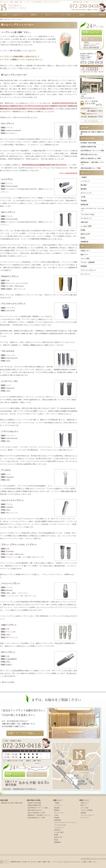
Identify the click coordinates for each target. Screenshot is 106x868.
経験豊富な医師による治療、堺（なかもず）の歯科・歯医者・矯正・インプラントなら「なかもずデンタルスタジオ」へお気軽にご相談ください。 (54, 862)
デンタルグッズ (86, 218)
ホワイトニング (86, 193)
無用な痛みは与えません (89, 154)
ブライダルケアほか (88, 214)
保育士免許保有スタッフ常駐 (91, 168)
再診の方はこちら (92, 39)
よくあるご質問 (86, 226)
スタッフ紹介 (85, 258)
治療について (85, 173)
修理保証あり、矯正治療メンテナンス (92, 163)
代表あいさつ (85, 251)
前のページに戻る (8, 682)
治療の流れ (84, 222)
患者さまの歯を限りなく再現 (91, 158)
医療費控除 (84, 242)
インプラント (85, 181)
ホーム (5, 15)
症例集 (83, 230)
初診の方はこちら (92, 32)
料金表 (83, 238)
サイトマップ (85, 274)
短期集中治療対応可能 (88, 147)
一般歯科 (84, 177)
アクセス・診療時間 (88, 262)
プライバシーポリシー (88, 270)
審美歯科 (84, 189)
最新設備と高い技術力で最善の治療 (92, 133)
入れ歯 (83, 197)
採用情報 (84, 266)
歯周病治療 (84, 205)
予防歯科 (84, 201)
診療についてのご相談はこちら (25, 733)
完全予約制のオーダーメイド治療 (92, 151)
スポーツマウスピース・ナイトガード (92, 209)
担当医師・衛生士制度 (88, 143)
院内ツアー (84, 255)
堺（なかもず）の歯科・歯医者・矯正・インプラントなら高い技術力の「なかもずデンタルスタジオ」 (30, 2)
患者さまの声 (85, 234)
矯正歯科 (84, 185)
